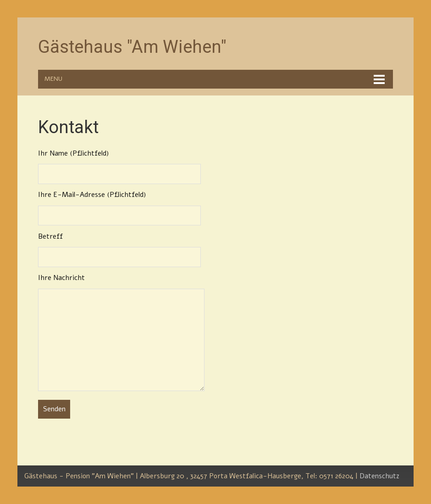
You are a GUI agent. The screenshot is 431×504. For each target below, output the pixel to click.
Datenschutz (379, 476)
